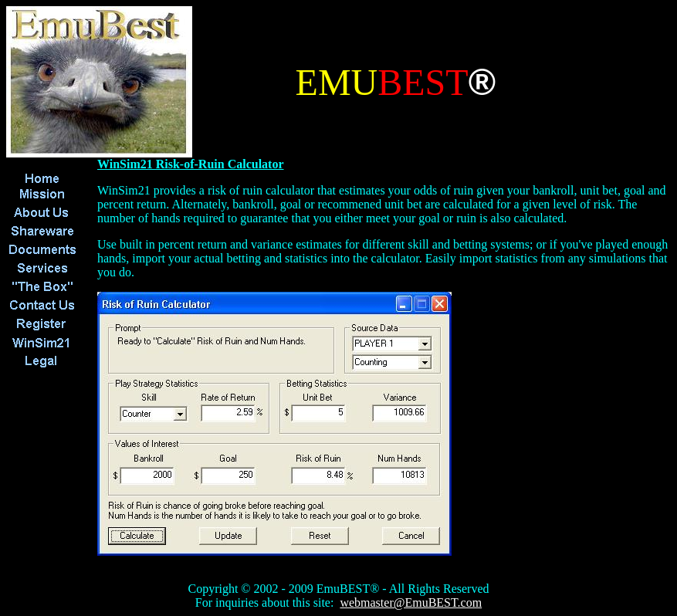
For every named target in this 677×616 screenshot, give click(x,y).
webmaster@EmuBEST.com (411, 602)
